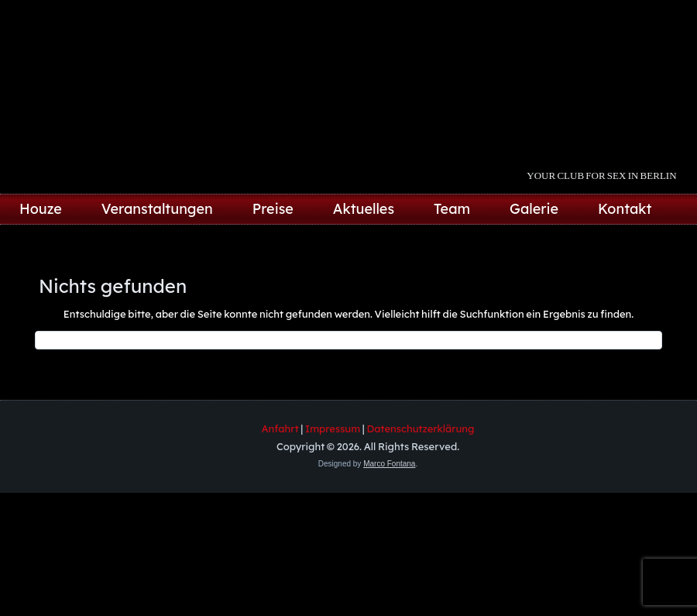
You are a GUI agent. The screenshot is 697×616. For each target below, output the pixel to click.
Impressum (333, 428)
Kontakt (625, 209)
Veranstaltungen (157, 209)
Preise (273, 209)
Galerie (534, 209)
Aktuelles (364, 209)
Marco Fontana (389, 464)
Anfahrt (280, 428)
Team (452, 209)
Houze (41, 209)
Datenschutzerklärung (421, 428)
